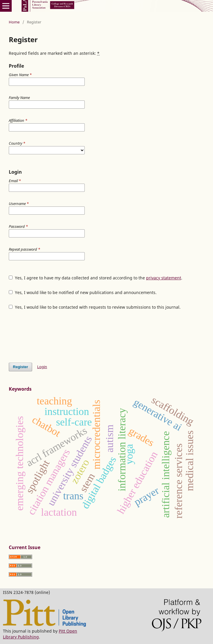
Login (42, 367)
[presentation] (53, 336)
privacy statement (164, 278)
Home (14, 22)
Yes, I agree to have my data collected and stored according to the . (96, 278)
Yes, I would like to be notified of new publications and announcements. (83, 292)
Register (20, 367)
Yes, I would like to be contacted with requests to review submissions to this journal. (95, 307)
